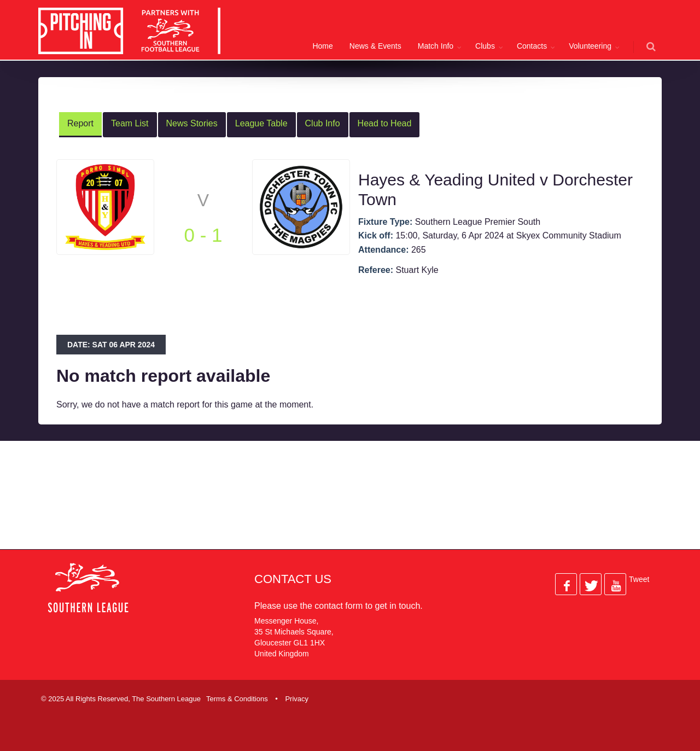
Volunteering (590, 46)
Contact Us (293, 579)
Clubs (485, 46)
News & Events (375, 46)
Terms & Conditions (237, 699)
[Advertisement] (342, 504)
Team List (130, 123)
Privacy (297, 699)
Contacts (532, 46)
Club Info (323, 123)
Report (80, 123)
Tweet (639, 579)
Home (322, 46)
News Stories (192, 123)
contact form (339, 606)
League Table (261, 123)
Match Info (436, 46)
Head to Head (385, 123)
